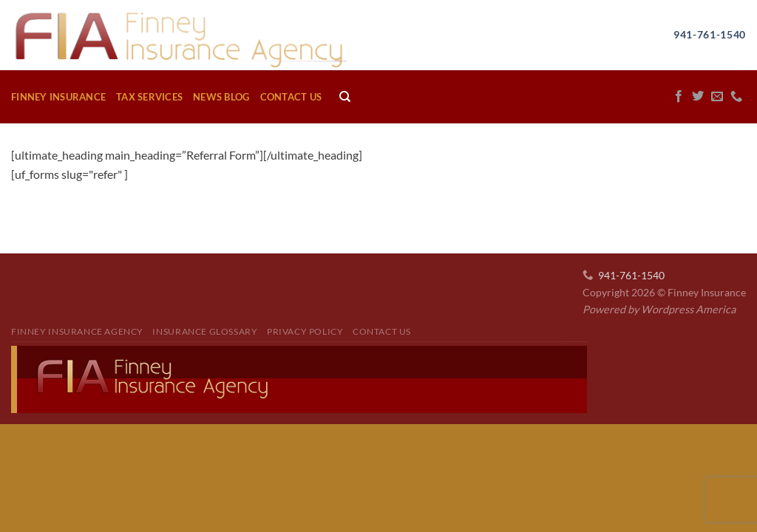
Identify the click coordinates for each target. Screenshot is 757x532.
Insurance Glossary (205, 331)
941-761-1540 (710, 35)
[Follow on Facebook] (679, 97)
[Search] (345, 97)
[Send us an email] (717, 97)
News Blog (221, 97)
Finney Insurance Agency (77, 331)
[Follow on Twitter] (698, 97)
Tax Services (149, 97)
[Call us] (736, 97)
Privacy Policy (305, 331)
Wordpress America (688, 309)
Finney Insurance (58, 97)
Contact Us (291, 97)
